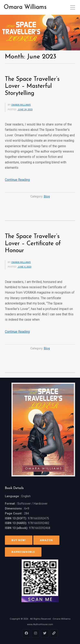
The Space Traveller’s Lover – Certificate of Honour (33, 244)
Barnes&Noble (23, 552)
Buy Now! (19, 540)
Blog (47, 197)
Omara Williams (25, 7)
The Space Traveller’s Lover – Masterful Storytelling (32, 86)
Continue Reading (17, 180)
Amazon (46, 540)
